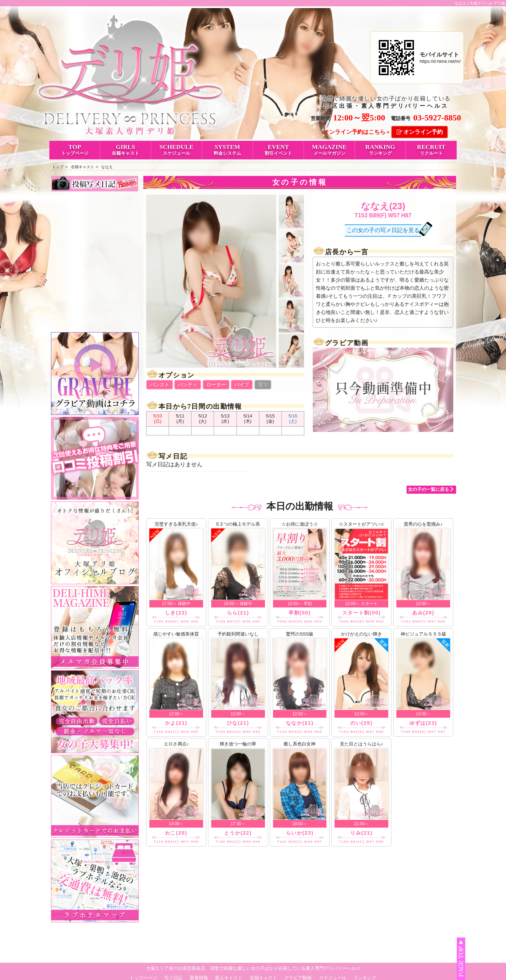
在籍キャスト (83, 167)
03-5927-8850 (437, 118)
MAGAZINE (329, 150)
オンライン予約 (423, 132)
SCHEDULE (176, 150)
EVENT (278, 150)
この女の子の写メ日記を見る (383, 230)
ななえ (107, 167)
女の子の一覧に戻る (429, 489)
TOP (75, 150)
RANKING (380, 150)
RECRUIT (431, 150)
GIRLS (125, 150)
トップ (58, 167)
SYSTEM (227, 150)
